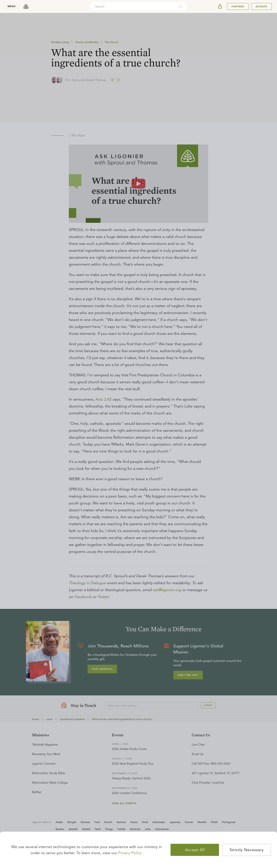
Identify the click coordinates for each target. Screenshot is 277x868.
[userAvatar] (220, 6)
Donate (262, 6)
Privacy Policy (130, 853)
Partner (238, 6)
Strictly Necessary (247, 850)
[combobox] (133, 6)
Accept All (195, 850)
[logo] (26, 6)
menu (12, 6)
